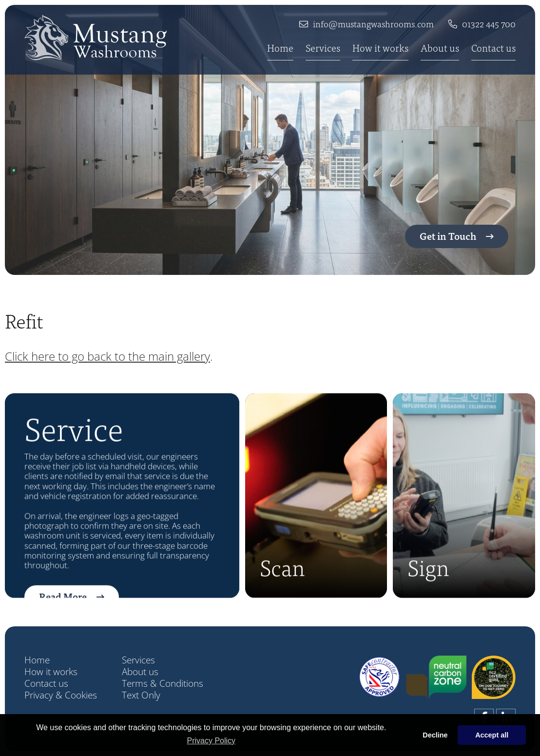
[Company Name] (96, 38)
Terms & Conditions (163, 683)
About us (440, 48)
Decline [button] (435, 735)
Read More (63, 610)
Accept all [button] (492, 735)
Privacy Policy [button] (212, 741)
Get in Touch (448, 236)
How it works (380, 48)
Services (323, 48)
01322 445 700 (489, 24)
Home (280, 48)
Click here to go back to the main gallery (107, 356)
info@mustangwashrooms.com (373, 24)
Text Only (141, 695)
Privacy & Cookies (61, 695)
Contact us (493, 48)
